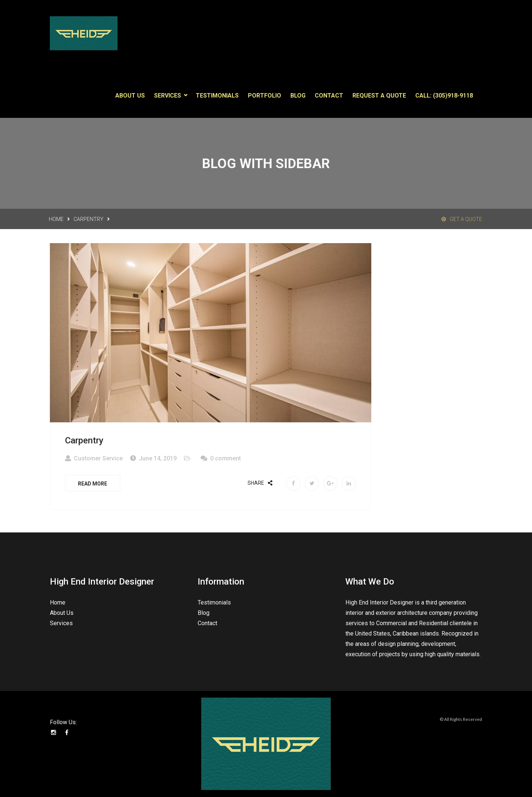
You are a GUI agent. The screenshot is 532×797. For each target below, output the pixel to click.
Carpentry (88, 218)
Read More (93, 482)
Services (168, 94)
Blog (298, 94)
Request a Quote (379, 94)
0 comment (226, 457)
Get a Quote (462, 218)
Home (56, 218)
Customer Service (98, 457)
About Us (130, 94)
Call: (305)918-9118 (444, 94)
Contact (329, 94)
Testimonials (217, 94)
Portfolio (265, 94)
